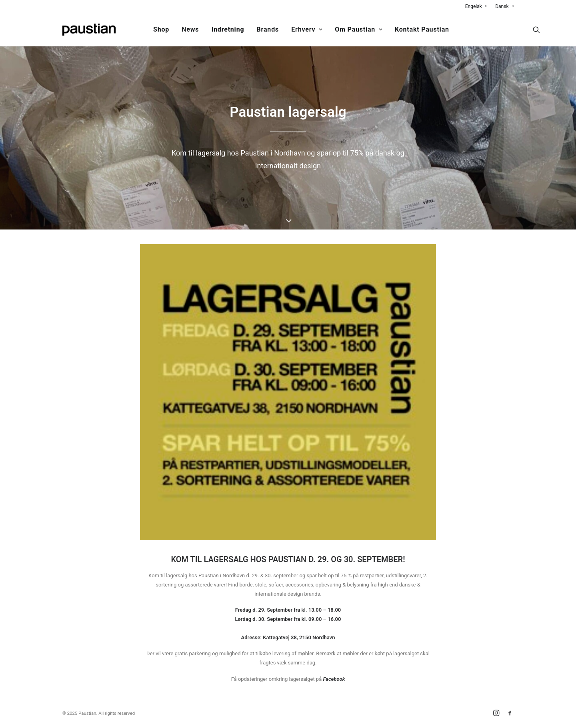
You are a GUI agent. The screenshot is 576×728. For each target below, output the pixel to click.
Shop (161, 29)
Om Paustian (358, 29)
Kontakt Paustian (422, 29)
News (190, 29)
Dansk (504, 6)
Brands (268, 29)
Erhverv (307, 29)
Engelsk (476, 6)
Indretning (228, 29)
